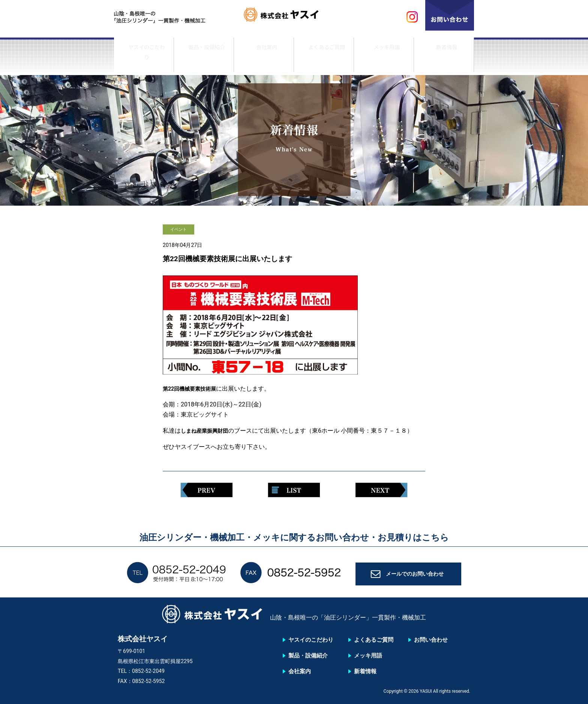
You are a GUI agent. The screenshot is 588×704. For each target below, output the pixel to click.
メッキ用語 (384, 57)
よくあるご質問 (324, 57)
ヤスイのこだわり (144, 57)
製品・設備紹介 (204, 57)
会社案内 (264, 57)
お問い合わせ (431, 640)
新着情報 (444, 57)
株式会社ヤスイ (294, 17)
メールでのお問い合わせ (415, 577)
